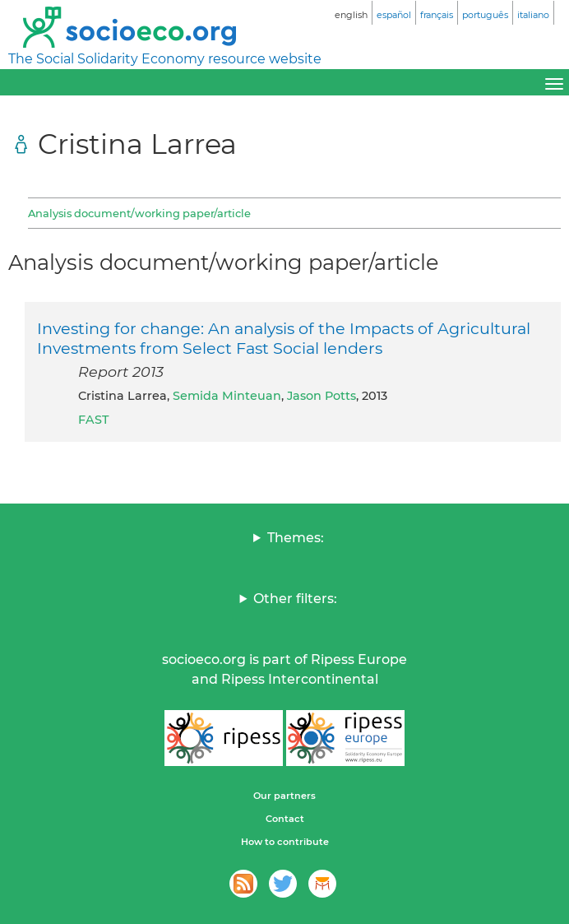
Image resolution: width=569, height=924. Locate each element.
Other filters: (295, 599)
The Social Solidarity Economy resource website (165, 59)
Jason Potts (322, 396)
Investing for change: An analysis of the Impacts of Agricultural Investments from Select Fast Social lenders (284, 338)
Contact (285, 819)
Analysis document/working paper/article (139, 213)
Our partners (284, 796)
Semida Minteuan (227, 396)
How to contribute (285, 842)
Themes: (296, 538)
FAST (93, 420)
